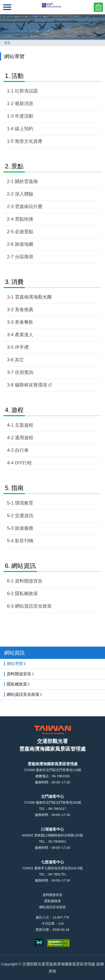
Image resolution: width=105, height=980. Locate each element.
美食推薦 (24, 310)
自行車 (22, 450)
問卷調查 (98, 7)
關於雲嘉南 (26, 181)
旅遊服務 (24, 528)
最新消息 (24, 104)
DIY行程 (23, 463)
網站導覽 (15, 664)
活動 (17, 76)
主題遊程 (24, 425)
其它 (19, 360)
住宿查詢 (24, 372)
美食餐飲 (24, 322)
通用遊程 (24, 438)
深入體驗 (24, 194)
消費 (17, 282)
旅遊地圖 (24, 244)
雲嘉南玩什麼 (29, 207)
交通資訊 (24, 516)
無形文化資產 (29, 141)
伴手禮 (22, 347)
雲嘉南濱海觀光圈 (33, 297)
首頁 (7, 43)
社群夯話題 (26, 91)
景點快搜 (24, 219)
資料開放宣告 (29, 581)
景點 (17, 166)
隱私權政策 (26, 594)
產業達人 (24, 335)
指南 (17, 488)
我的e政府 (39, 943)
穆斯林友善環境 (33, 385)
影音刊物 (24, 541)
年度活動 (24, 116)
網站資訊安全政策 (33, 606)
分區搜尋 (24, 257)
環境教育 (24, 503)
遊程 (17, 410)
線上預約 (24, 129)
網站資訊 (24, 566)
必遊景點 (24, 232)
